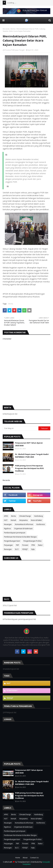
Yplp (33, 549)
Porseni (25, 545)
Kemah (13, 520)
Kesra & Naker (36, 520)
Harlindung (38, 516)
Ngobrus (7, 529)
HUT (6, 520)
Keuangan (8, 524)
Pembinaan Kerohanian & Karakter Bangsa (20, 537)
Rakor (40, 545)
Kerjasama (24, 520)
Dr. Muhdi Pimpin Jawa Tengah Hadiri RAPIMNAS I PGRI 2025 (32, 456)
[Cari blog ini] (21, 428)
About (25, 858)
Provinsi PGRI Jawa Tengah (15, 50)
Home (18, 858)
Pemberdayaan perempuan (15, 533)
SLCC (17, 549)
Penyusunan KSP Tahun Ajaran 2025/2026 (29, 444)
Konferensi (41, 524)
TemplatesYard (23, 862)
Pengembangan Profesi (32, 541)
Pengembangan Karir (12, 541)
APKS (6, 516)
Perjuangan (8, 545)
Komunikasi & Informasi (24, 524)
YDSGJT (25, 549)
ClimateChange (25, 516)
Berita (13, 29)
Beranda (6, 29)
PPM (33, 545)
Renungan (8, 549)
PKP (18, 545)
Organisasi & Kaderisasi (23, 529)
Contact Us (34, 858)
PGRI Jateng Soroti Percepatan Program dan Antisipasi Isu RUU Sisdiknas (29, 468)
